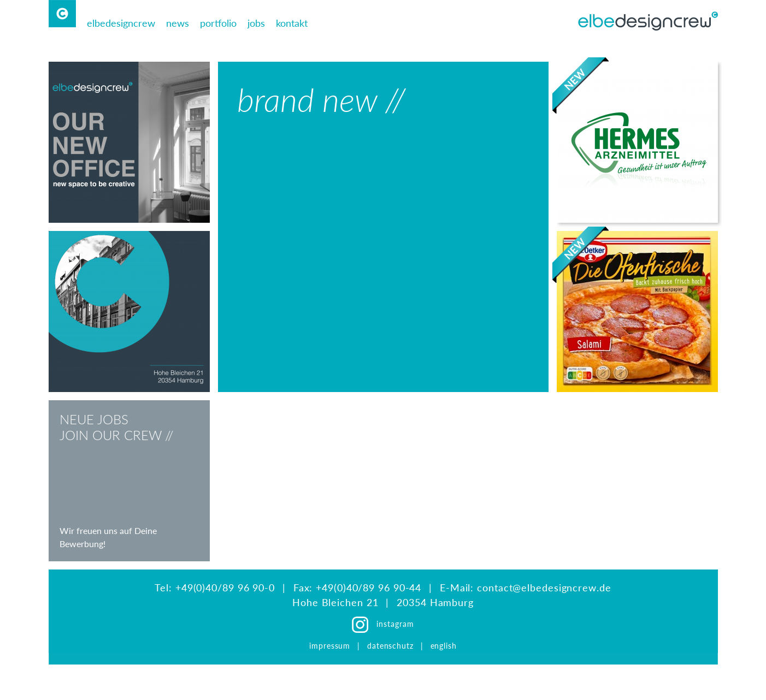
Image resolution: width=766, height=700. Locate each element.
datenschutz (390, 646)
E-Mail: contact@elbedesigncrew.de (526, 588)
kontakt (292, 23)
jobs (256, 23)
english (444, 646)
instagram (395, 624)
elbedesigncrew (121, 23)
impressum (331, 646)
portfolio (218, 23)
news (178, 23)
